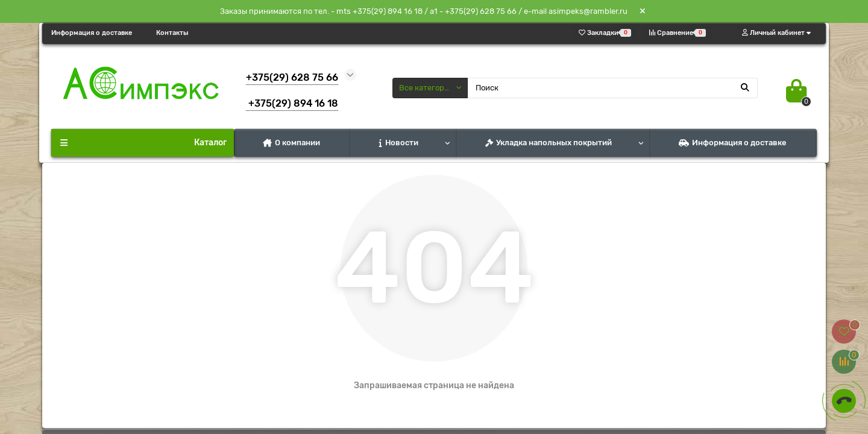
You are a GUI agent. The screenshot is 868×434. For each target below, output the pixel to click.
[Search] (613, 88)
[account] (776, 33)
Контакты (172, 33)
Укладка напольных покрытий (549, 143)
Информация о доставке (92, 33)
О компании (291, 143)
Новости (399, 143)
